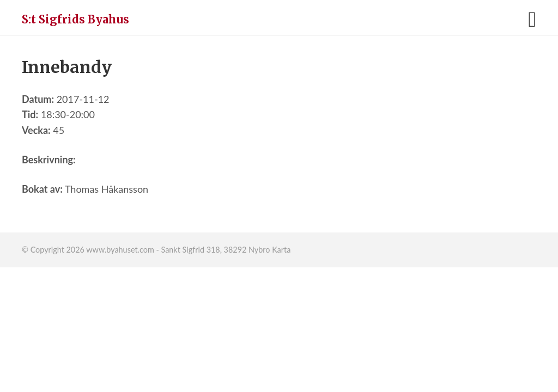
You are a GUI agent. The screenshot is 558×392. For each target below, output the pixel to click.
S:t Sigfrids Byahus (75, 19)
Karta (281, 250)
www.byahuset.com (120, 250)
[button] (532, 19)
